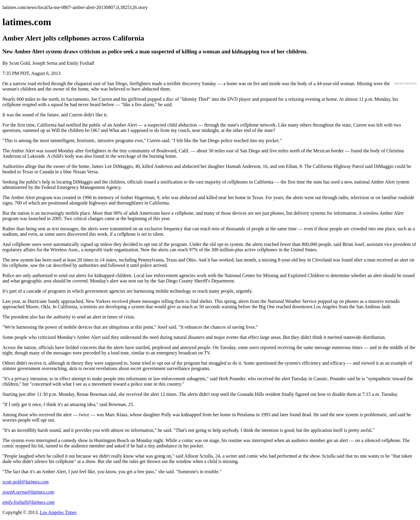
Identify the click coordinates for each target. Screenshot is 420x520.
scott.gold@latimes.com (25, 482)
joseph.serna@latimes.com (28, 492)
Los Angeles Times (58, 512)
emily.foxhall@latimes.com (28, 502)
